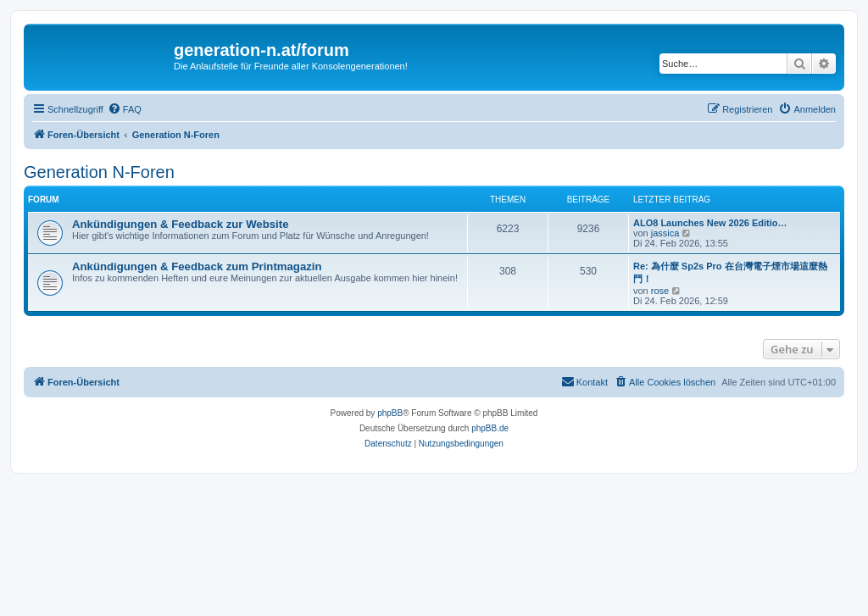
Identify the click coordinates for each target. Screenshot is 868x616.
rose (660, 291)
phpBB (390, 413)
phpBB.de (490, 428)
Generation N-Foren (99, 172)
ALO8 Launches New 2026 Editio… (710, 223)
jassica (665, 233)
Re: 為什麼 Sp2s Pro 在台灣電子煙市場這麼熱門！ (730, 272)
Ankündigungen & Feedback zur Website (180, 224)
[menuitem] (125, 109)
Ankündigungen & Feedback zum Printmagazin (197, 266)
